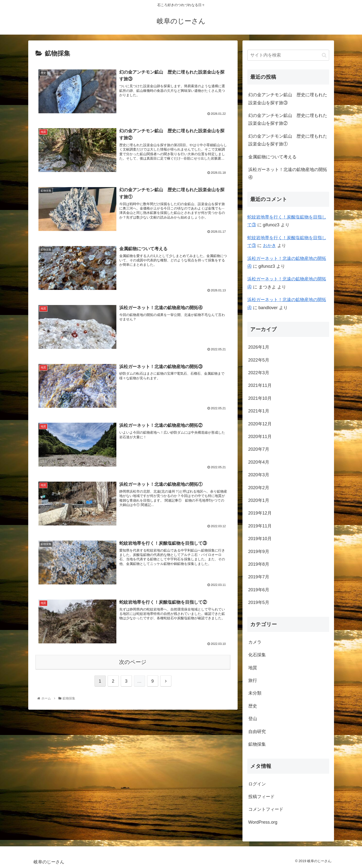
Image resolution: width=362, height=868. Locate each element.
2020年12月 (260, 424)
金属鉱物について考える (272, 157)
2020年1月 (259, 500)
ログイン (257, 784)
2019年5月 (259, 602)
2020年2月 (259, 488)
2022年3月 (259, 373)
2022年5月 (259, 360)
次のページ (133, 661)
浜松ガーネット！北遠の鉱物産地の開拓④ (288, 173)
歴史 (253, 706)
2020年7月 (259, 449)
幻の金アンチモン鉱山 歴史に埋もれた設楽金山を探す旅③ (288, 99)
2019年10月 (260, 539)
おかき (269, 246)
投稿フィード (261, 797)
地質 (253, 668)
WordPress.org (263, 822)
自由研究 (257, 732)
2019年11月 (260, 526)
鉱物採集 (257, 744)
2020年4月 (259, 462)
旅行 (253, 680)
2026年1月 (259, 347)
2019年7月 (259, 577)
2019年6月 (259, 590)
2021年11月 (260, 385)
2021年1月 (259, 411)
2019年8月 (259, 564)
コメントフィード (266, 809)
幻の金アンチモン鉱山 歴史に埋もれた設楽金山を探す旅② (288, 119)
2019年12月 (260, 513)
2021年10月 (260, 398)
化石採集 (257, 655)
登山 (253, 719)
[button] (324, 55)
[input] (288, 55)
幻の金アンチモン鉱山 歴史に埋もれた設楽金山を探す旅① (288, 140)
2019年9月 (259, 552)
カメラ (255, 642)
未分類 (255, 693)
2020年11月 (260, 437)
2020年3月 (259, 475)
